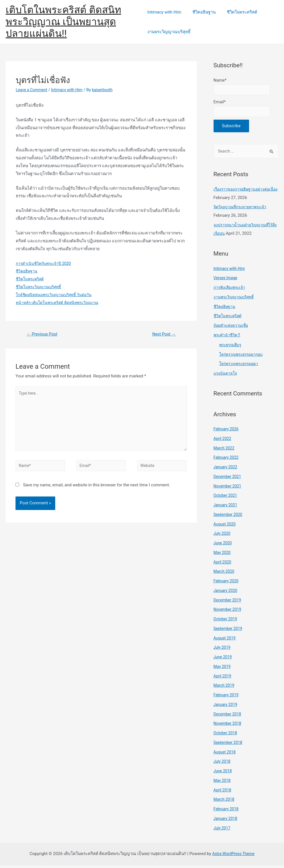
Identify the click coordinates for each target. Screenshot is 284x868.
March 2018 (225, 802)
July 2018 (223, 764)
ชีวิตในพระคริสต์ (236, 12)
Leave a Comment (33, 90)
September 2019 (229, 631)
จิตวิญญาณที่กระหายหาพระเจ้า (242, 210)
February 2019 (227, 698)
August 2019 (226, 641)
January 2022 (226, 470)
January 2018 (226, 821)
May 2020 (223, 555)
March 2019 (225, 688)
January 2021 (226, 508)
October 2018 (226, 736)
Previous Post (44, 335)
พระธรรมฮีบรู (232, 347)
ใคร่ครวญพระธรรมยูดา (241, 366)
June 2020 (223, 546)
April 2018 (223, 793)
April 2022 (223, 441)
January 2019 (226, 707)
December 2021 (228, 479)
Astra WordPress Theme (233, 856)
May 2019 (223, 669)
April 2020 (223, 565)
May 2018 (223, 783)
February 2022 (227, 460)
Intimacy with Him (164, 12)
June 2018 (223, 774)
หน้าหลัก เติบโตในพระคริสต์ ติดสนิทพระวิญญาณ (60, 303)
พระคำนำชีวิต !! (228, 337)
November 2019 (228, 612)
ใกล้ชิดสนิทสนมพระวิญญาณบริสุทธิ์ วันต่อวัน (57, 295)
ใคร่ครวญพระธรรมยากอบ (243, 357)
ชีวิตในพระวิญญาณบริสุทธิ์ (40, 287)
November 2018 (228, 726)
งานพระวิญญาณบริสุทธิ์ (169, 32)
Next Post (163, 335)
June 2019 (223, 660)
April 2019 (223, 679)
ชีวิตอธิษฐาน (201, 12)
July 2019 (223, 650)
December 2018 (228, 717)
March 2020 (225, 574)
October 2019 (226, 622)
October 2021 (226, 498)
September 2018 (229, 745)
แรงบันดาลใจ (226, 376)
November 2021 (228, 489)
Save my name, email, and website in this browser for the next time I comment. (97, 492)
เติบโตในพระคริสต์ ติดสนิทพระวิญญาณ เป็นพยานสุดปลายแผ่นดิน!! (63, 22)
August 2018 (226, 755)
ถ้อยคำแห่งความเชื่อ (232, 328)
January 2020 (226, 593)
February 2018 (227, 812)
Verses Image (226, 281)
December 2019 (228, 603)
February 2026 (227, 432)
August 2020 (226, 527)
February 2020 (227, 584)
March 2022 (225, 451)
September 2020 (229, 517)
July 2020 (223, 536)
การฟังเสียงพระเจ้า (231, 290)
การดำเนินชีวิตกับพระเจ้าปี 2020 (45, 263)
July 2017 (223, 831)
